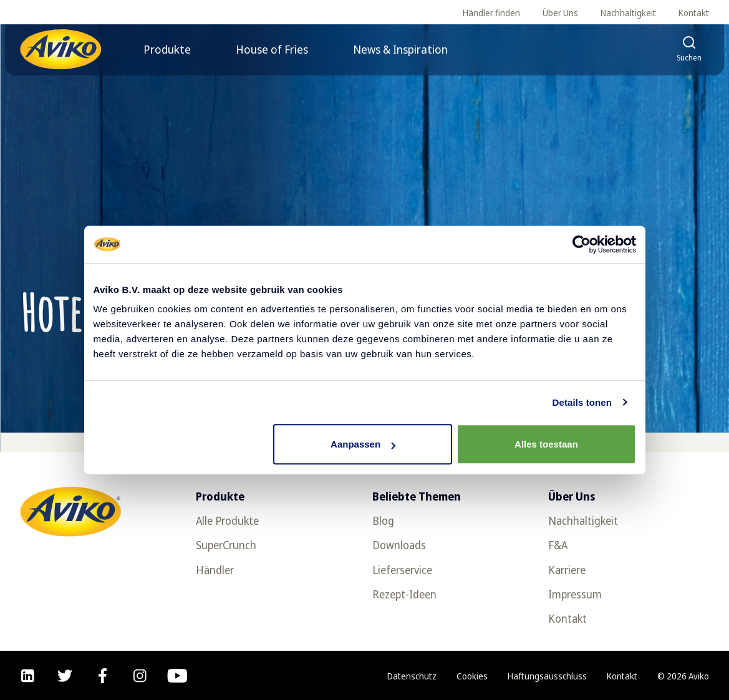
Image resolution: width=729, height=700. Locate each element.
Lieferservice (402, 570)
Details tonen (582, 402)
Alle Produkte (227, 521)
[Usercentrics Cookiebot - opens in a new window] (582, 244)
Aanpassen (363, 444)
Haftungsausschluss (547, 676)
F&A (558, 545)
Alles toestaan (546, 444)
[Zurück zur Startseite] (60, 49)
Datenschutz (412, 676)
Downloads (399, 545)
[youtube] (177, 676)
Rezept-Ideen (404, 594)
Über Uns (560, 13)
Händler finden (491, 13)
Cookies (472, 676)
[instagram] (140, 676)
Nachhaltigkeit (628, 13)
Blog (383, 521)
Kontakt (694, 13)
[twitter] (65, 676)
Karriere (567, 570)
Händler (215, 570)
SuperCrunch (226, 545)
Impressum (575, 594)
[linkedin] (28, 676)
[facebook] (103, 676)
